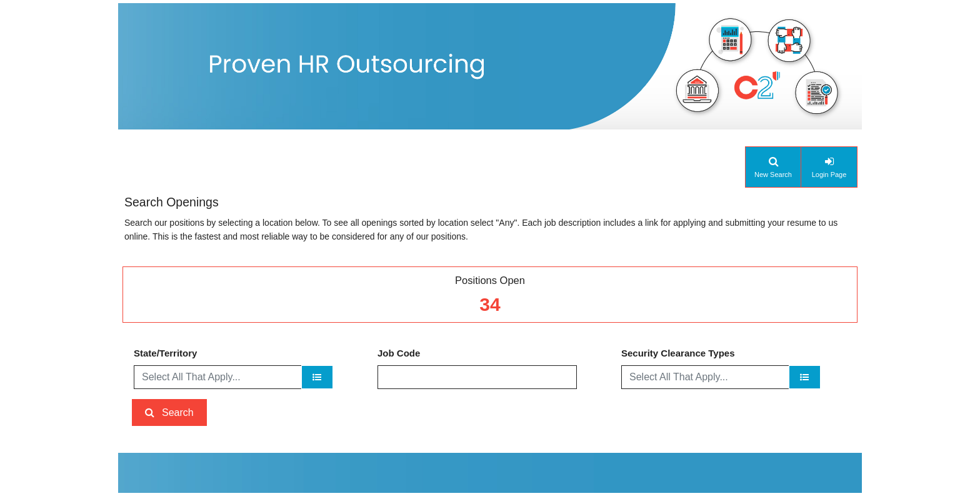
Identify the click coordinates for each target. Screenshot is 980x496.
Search (178, 412)
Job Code (399, 353)
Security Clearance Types (678, 353)
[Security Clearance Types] (805, 377)
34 (490, 304)
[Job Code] (477, 377)
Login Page (829, 175)
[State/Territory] (317, 377)
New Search (773, 175)
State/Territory (165, 353)
